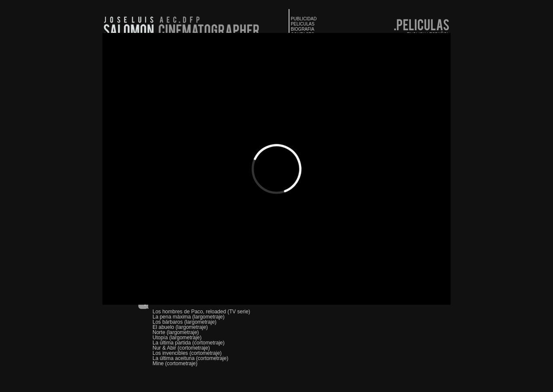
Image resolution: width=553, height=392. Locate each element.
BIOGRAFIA (302, 29)
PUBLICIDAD (304, 19)
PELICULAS (303, 24)
